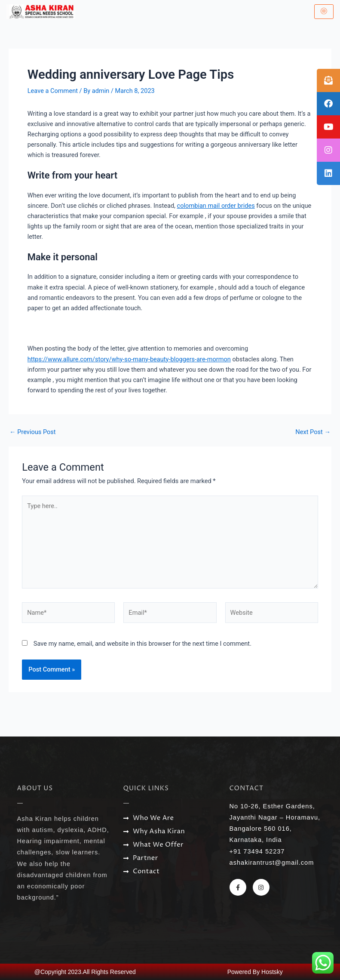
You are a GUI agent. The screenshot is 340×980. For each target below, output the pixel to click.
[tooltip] (328, 80)
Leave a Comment (53, 91)
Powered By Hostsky (255, 972)
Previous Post (33, 432)
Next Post (313, 432)
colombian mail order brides (216, 206)
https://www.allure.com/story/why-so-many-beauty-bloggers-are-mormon (129, 359)
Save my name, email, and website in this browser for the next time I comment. (142, 644)
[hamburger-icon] (324, 12)
